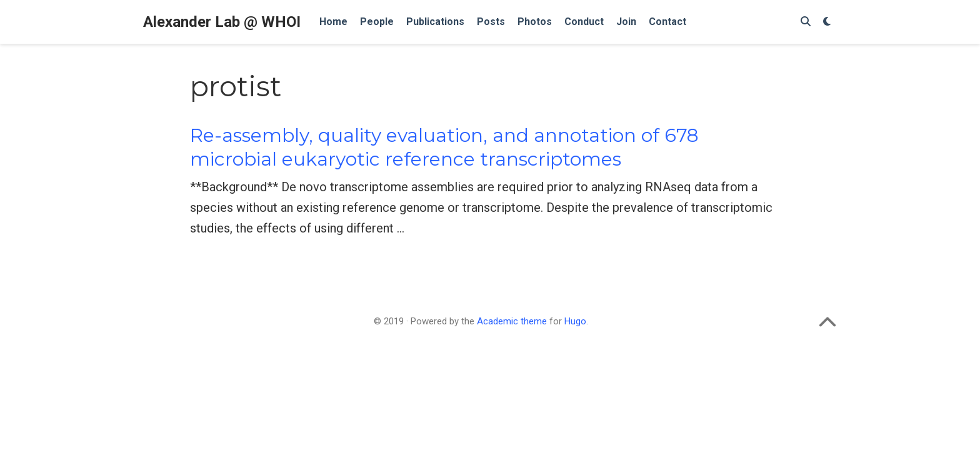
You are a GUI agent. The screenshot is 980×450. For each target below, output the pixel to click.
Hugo (575, 321)
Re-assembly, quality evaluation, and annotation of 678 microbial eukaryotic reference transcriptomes (444, 147)
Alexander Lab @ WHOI (222, 22)
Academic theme (512, 321)
